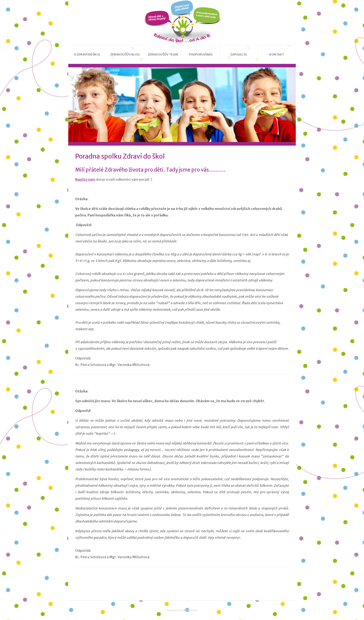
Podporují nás (201, 54)
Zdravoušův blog (125, 54)
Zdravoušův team (163, 54)
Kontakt (277, 54)
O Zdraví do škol (87, 54)
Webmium (190, 610)
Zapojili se (239, 54)
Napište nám (85, 179)
